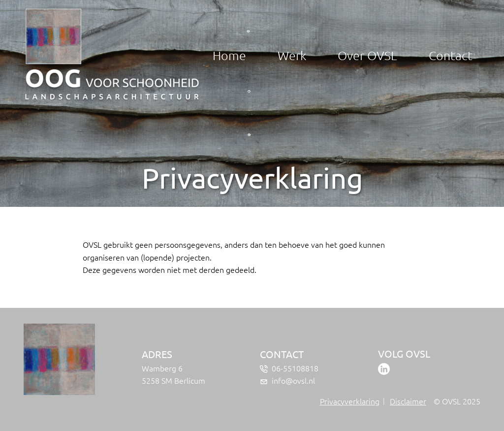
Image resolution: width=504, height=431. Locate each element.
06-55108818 (295, 368)
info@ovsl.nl (293, 380)
